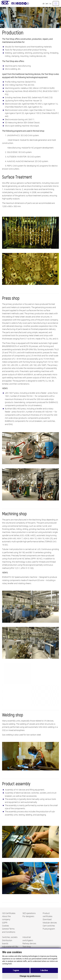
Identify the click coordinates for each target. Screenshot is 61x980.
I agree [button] (16, 970)
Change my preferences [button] (30, 976)
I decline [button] (44, 970)
